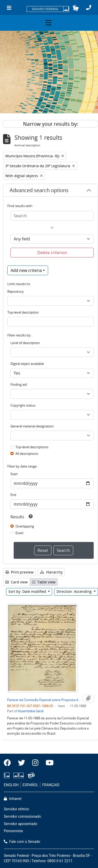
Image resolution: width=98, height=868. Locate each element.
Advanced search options (39, 190)
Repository (16, 291)
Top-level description (23, 312)
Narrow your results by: (51, 124)
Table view (44, 582)
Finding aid (19, 384)
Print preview (19, 572)
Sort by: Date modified (28, 591)
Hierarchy (51, 572)
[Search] (52, 216)
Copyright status (23, 405)
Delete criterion (52, 253)
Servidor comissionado (22, 817)
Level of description (25, 343)
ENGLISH (11, 785)
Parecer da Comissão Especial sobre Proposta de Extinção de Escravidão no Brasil (44, 700)
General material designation (32, 426)
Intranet (13, 799)
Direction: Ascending (75, 591)
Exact (19, 533)
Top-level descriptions (32, 447)
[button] (76, 8)
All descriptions (27, 454)
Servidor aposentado (21, 824)
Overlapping (25, 526)
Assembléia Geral (31, 711)
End (13, 495)
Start (14, 474)
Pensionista (13, 831)
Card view (16, 582)
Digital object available (27, 364)
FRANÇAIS (51, 785)
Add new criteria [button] (26, 270)
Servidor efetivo (16, 809)
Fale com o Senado (22, 842)
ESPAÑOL (30, 785)
